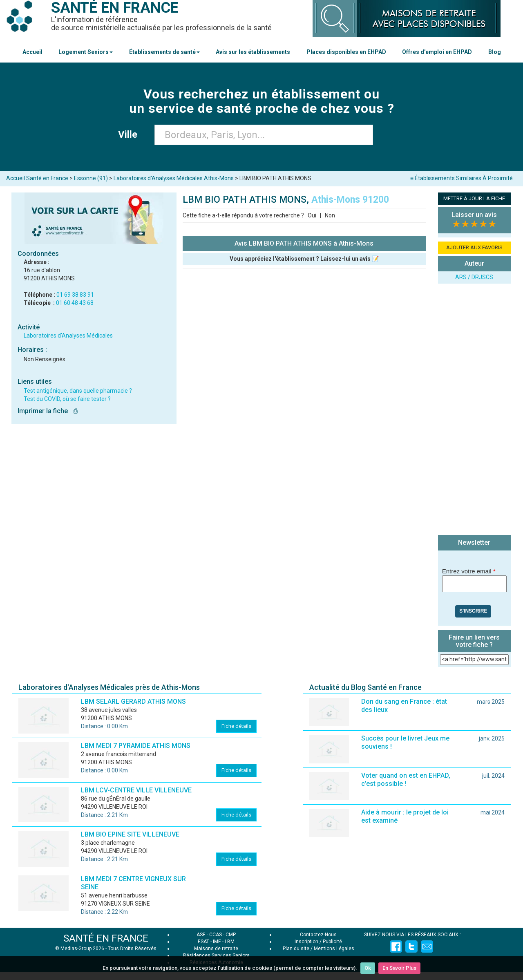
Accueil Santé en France (37, 178)
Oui (312, 215)
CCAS (216, 935)
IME (217, 942)
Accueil (32, 52)
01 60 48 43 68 (75, 303)
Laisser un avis (474, 215)
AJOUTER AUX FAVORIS (474, 247)
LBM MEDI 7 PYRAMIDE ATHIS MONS (136, 746)
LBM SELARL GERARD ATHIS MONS (133, 701)
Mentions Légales (334, 949)
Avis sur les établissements (253, 52)
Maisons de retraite (216, 949)
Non (330, 215)
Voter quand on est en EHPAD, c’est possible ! (406, 780)
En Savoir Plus (399, 968)
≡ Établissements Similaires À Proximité (462, 178)
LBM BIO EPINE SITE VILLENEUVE (130, 834)
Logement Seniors (86, 52)
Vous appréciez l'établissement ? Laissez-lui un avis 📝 (304, 259)
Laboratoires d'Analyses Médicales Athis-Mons (174, 178)
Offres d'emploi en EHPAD (437, 52)
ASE (201, 935)
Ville (130, 134)
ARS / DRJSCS (474, 277)
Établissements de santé (164, 52)
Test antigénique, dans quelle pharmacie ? (78, 391)
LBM (230, 942)
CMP (231, 935)
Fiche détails (236, 726)
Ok (368, 968)
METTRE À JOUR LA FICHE (474, 198)
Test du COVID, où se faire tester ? (67, 399)
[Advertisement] (474, 410)
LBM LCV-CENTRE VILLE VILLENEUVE (136, 790)
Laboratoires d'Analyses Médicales (68, 336)
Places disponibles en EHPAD (346, 52)
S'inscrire (473, 611)
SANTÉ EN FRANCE (106, 938)
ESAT (203, 942)
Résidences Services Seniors (216, 955)
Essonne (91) (91, 178)
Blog (495, 52)
